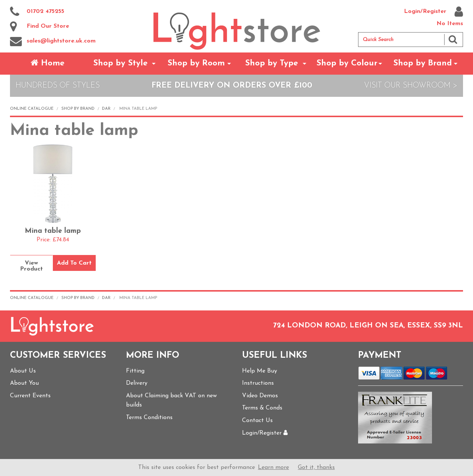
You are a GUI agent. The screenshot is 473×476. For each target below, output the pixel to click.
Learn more (273, 467)
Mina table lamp (53, 231)
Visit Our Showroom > (411, 86)
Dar (106, 109)
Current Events (30, 396)
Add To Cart (74, 263)
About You (24, 383)
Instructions (258, 383)
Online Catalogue (32, 109)
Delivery (137, 383)
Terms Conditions (149, 418)
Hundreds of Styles (58, 86)
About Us (23, 371)
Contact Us (257, 421)
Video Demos (260, 396)
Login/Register (433, 12)
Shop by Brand (423, 63)
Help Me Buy (260, 371)
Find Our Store (40, 27)
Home (48, 63)
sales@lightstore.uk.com (53, 41)
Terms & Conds (262, 408)
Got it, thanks (316, 467)
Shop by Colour (347, 63)
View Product (31, 266)
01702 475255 (37, 12)
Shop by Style (120, 63)
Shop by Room (196, 63)
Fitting (135, 371)
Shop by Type (272, 63)
